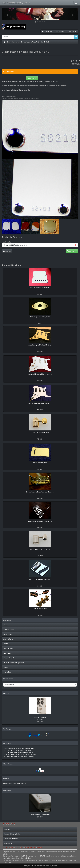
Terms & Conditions (11, 839)
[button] (7, 14)
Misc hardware (8, 648)
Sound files (7, 672)
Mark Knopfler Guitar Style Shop (16, 3)
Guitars (6, 625)
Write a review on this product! (15, 783)
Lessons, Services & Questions (14, 663)
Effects (6, 644)
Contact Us (8, 843)
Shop (9, 42)
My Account (72, 32)
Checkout (60, 32)
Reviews (7, 251)
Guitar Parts (8, 634)
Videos (6, 667)
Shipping (7, 829)
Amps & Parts (8, 639)
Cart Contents (48, 32)
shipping (78, 65)
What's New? (8, 791)
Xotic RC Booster (40, 717)
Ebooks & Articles (9, 658)
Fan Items (16, 42)
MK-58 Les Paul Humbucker (40, 815)
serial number (7, 242)
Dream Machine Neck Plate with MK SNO (35, 42)
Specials (6, 693)
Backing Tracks (9, 630)
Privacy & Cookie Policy (12, 834)
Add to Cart (32, 78)
